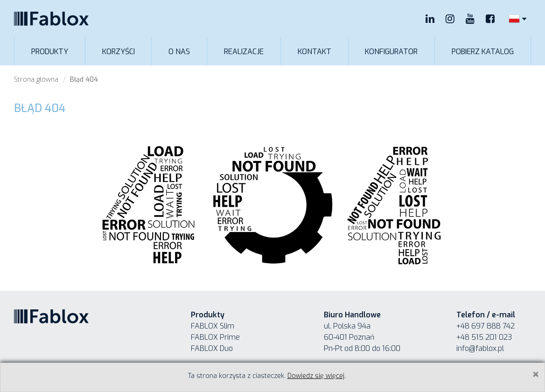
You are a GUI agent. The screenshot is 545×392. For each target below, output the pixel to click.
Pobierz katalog (483, 52)
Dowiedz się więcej (316, 376)
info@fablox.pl (480, 348)
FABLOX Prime (215, 337)
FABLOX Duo (212, 348)
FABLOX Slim (213, 326)
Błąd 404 (84, 80)
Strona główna (36, 80)
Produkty (50, 52)
